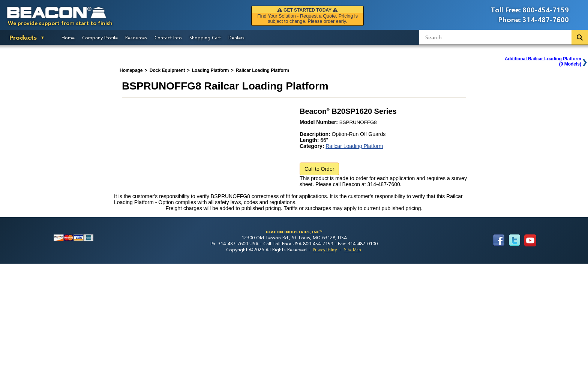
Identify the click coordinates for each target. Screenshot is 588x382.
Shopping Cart (205, 37)
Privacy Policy (325, 250)
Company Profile (100, 37)
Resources (136, 37)
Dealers (236, 37)
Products (23, 37)
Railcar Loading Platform (354, 146)
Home (68, 37)
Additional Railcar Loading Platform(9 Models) (543, 61)
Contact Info (168, 37)
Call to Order (319, 169)
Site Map (352, 250)
